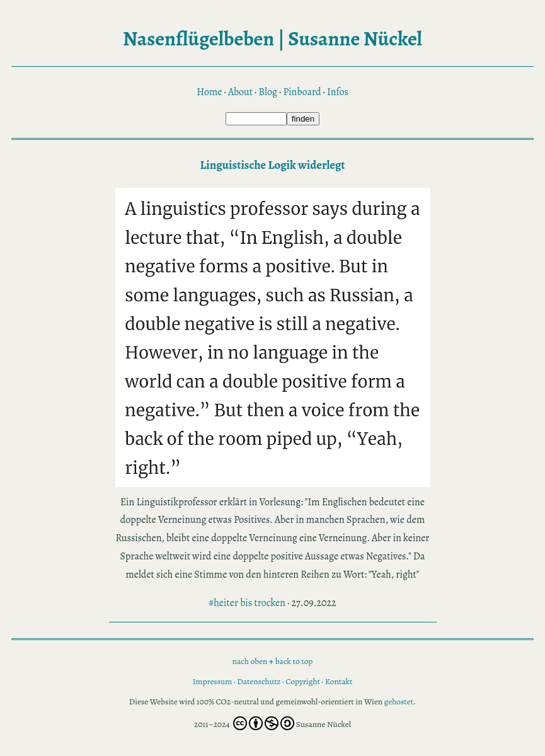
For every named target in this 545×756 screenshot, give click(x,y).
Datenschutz (259, 681)
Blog (267, 92)
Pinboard (302, 92)
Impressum (213, 681)
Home (209, 92)
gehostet (399, 702)
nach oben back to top (273, 661)
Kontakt (339, 681)
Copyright (303, 681)
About (240, 92)
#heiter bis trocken (247, 603)
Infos (338, 92)
